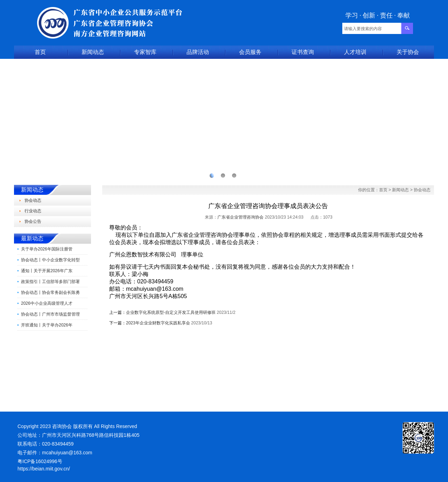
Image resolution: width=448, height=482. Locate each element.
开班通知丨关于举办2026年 (47, 325)
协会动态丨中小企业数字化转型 (50, 260)
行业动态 (33, 211)
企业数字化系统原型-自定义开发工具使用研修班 (171, 312)
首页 (40, 52)
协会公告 (33, 221)
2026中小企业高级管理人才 (47, 303)
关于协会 (408, 52)
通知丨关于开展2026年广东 (47, 271)
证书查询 (303, 52)
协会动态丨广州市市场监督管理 (50, 314)
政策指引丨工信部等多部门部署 (50, 282)
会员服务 (250, 52)
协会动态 (33, 200)
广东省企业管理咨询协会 (240, 217)
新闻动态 (93, 52)
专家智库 (145, 52)
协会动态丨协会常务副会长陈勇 (50, 292)
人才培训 (355, 52)
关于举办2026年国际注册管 (47, 249)
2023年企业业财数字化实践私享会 (158, 323)
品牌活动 (198, 52)
